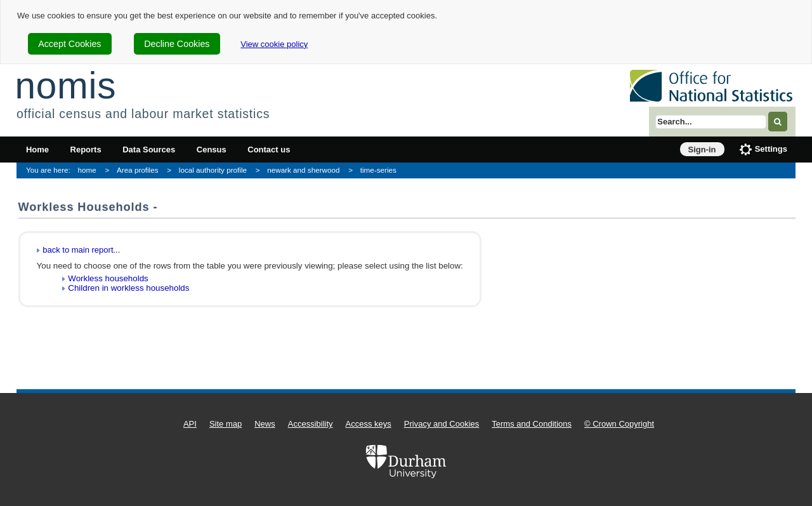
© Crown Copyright (619, 424)
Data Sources (149, 150)
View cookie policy (274, 44)
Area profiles (138, 170)
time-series (378, 170)
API (190, 424)
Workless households (108, 278)
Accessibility (311, 424)
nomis (65, 85)
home (87, 170)
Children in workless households (128, 288)
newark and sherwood (303, 170)
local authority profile (213, 170)
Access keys (369, 424)
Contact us (269, 150)
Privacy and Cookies (442, 424)
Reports (86, 150)
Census (212, 150)
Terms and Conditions (532, 424)
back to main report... (81, 250)
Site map (226, 424)
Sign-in (702, 150)
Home (37, 150)
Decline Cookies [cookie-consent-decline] (177, 44)
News (265, 424)
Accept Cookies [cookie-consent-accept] (69, 44)
